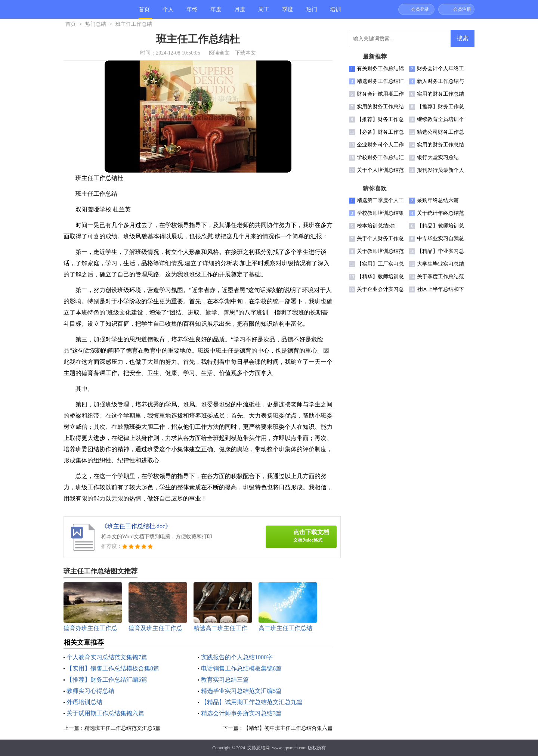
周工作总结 (264, 13)
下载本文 (245, 53)
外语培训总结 (84, 702)
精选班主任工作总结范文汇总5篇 (122, 728)
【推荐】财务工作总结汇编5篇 (107, 680)
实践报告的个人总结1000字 (237, 657)
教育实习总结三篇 (225, 680)
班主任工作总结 (134, 24)
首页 (144, 9)
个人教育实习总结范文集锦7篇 (107, 657)
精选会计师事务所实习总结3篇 (241, 713)
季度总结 (288, 13)
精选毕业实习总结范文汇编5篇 (241, 691)
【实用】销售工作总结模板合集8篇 (113, 668)
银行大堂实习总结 (438, 157)
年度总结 (216, 13)
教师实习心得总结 (90, 691)
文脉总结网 (259, 748)
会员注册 (462, 9)
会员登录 (420, 9)
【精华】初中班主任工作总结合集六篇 (288, 728)
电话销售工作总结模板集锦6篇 (241, 668)
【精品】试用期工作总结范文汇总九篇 (252, 702)
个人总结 (168, 13)
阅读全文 (219, 53)
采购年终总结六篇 (438, 200)
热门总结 (312, 13)
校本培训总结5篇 (376, 226)
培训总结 (336, 13)
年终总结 (192, 13)
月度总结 (240, 13)
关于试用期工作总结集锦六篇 (105, 713)
